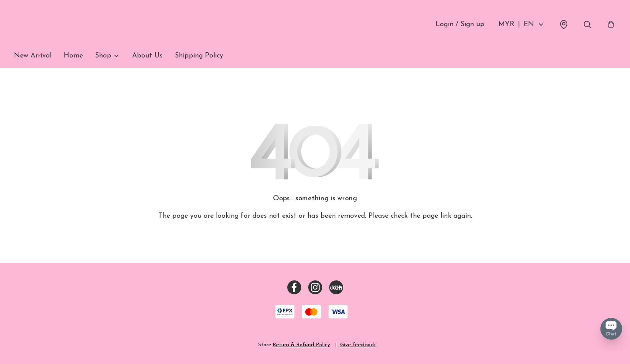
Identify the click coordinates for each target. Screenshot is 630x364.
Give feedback (358, 345)
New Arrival (33, 56)
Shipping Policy (199, 56)
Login (460, 24)
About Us (147, 56)
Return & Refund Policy (301, 345)
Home (73, 56)
